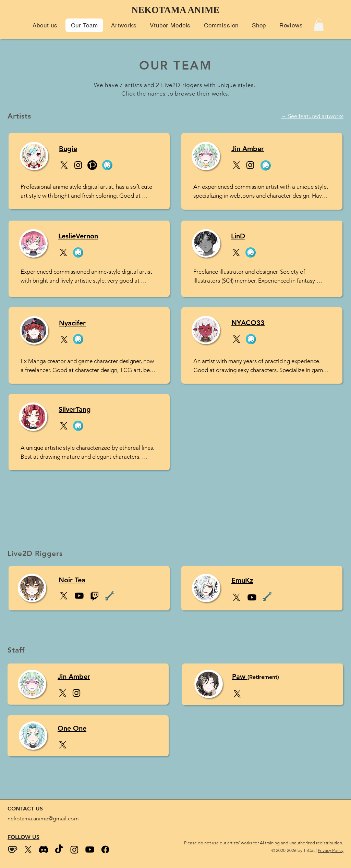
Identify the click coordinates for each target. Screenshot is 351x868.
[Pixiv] (92, 165)
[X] (64, 165)
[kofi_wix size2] (13, 850)
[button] (45, 25)
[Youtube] (90, 850)
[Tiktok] (59, 850)
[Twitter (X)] (28, 850)
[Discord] (44, 850)
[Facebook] (105, 850)
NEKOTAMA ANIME (176, 10)
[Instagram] (78, 165)
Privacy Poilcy (331, 850)
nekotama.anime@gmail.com (43, 819)
